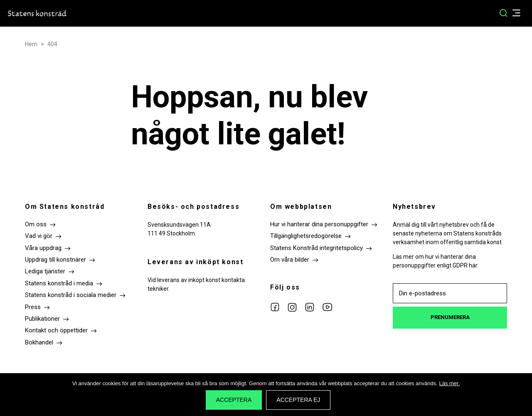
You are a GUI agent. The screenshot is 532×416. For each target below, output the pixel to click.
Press (33, 307)
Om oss (36, 224)
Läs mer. (449, 383)
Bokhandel (39, 342)
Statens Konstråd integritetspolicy (316, 248)
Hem (31, 44)
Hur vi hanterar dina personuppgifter (319, 224)
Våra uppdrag (43, 248)
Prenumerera (450, 317)
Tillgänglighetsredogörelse (306, 236)
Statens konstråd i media (59, 283)
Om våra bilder (290, 260)
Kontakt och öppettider (56, 330)
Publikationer (42, 319)
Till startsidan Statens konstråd (37, 13)
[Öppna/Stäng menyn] (521, 14)
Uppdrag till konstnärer (55, 260)
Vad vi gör (39, 236)
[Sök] (503, 13)
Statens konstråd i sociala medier (71, 295)
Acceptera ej (298, 400)
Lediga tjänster (45, 271)
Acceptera (234, 400)
